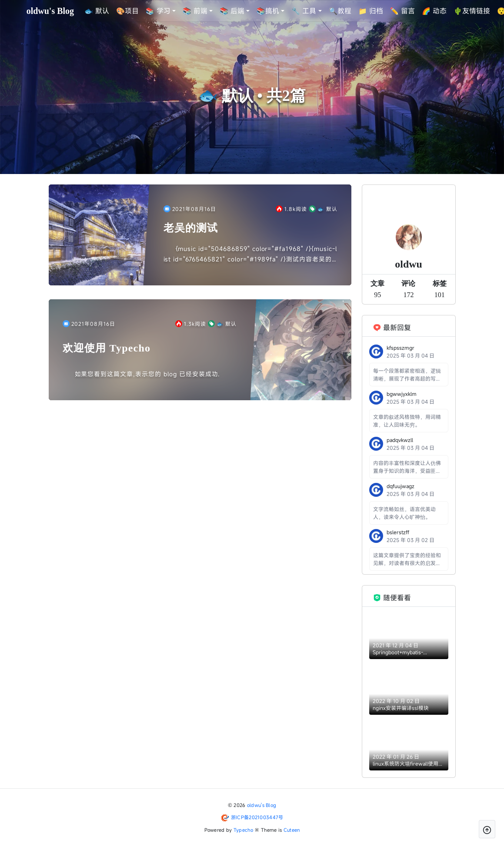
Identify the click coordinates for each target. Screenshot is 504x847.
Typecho (243, 830)
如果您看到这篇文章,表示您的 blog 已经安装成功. (147, 374)
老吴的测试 (191, 228)
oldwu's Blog (262, 805)
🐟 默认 (97, 11)
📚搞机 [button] (268, 11)
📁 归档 (371, 11)
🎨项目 (127, 11)
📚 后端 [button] (232, 11)
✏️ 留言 (402, 11)
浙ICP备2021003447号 (257, 817)
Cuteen (292, 830)
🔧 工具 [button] (304, 11)
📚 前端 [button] (195, 11)
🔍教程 (340, 11)
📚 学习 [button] (158, 11)
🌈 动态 (434, 11)
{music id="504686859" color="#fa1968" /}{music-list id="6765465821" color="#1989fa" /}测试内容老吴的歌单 (250, 254)
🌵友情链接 (472, 11)
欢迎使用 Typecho (107, 348)
